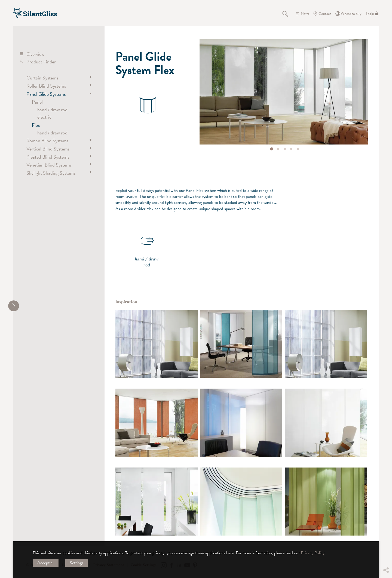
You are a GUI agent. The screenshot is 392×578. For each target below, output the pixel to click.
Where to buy (351, 14)
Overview (35, 54)
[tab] (272, 149)
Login (370, 14)
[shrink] (14, 306)
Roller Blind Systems (46, 86)
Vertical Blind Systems (48, 149)
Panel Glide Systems (46, 94)
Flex (36, 125)
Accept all (46, 563)
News (305, 14)
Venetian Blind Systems (49, 165)
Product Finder (41, 62)
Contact (325, 14)
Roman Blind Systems (47, 141)
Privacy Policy (313, 553)
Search (288, 14)
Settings (76, 563)
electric (44, 117)
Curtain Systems (42, 78)
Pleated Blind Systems (48, 157)
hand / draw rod (52, 110)
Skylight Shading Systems (51, 173)
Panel (37, 102)
